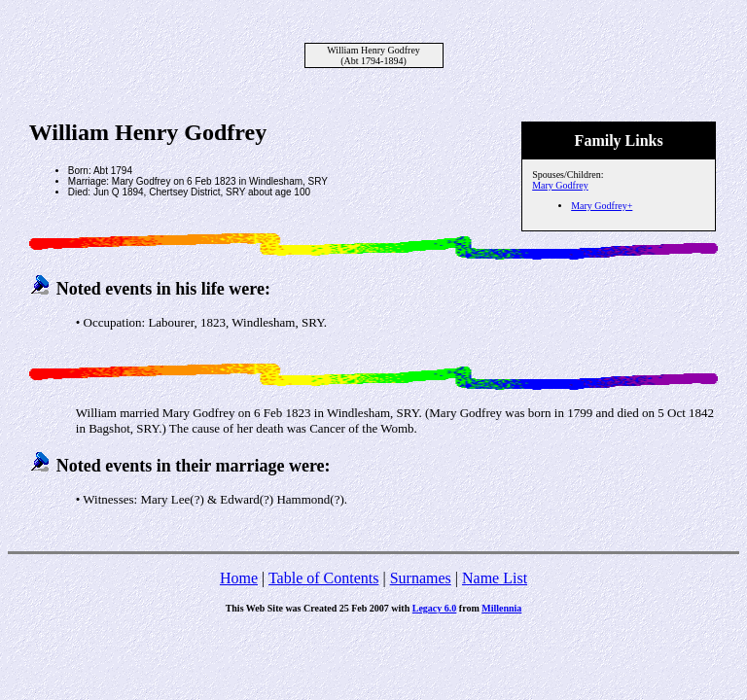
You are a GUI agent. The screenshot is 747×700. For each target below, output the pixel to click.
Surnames (421, 578)
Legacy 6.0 (435, 608)
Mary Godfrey (560, 185)
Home (239, 578)
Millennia (501, 608)
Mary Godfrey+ (602, 206)
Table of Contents (324, 578)
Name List (495, 578)
